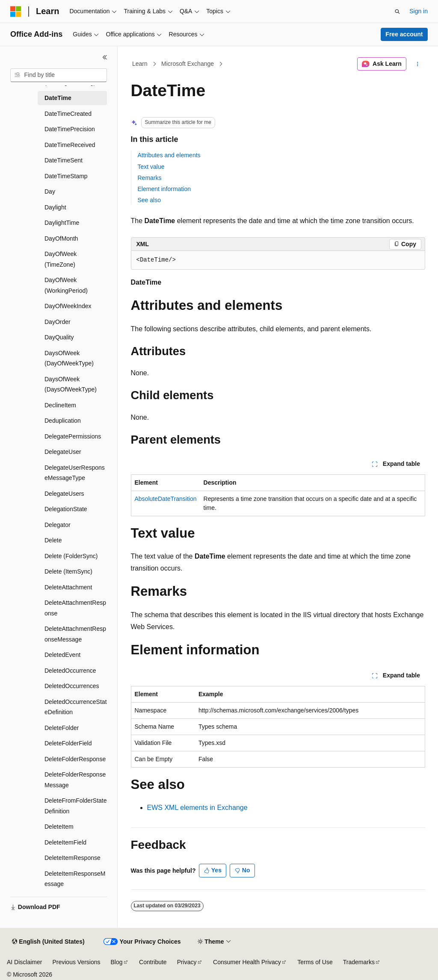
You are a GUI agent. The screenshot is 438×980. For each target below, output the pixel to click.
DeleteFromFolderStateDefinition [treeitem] (76, 806)
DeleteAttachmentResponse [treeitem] (75, 608)
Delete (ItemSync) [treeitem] (68, 571)
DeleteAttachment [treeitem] (68, 587)
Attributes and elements (169, 155)
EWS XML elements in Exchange (197, 808)
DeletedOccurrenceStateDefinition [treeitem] (76, 707)
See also (149, 200)
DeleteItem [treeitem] (59, 827)
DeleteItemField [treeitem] (65, 842)
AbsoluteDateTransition (166, 499)
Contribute (153, 962)
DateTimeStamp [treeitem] (66, 176)
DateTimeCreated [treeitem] (68, 114)
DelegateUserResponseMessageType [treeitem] (75, 473)
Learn (140, 64)
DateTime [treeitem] (58, 98)
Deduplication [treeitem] (63, 421)
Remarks (150, 178)
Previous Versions (76, 962)
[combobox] (59, 75)
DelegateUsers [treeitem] (64, 494)
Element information (164, 189)
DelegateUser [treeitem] (63, 452)
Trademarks (359, 962)
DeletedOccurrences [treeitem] (72, 686)
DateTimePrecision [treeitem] (70, 129)
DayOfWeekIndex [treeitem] (68, 306)
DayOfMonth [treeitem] (61, 238)
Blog (117, 962)
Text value (151, 167)
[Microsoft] (16, 12)
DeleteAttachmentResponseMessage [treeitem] (75, 634)
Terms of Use (315, 962)
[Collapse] (105, 57)
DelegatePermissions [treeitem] (73, 436)
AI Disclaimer (24, 962)
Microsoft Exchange (188, 64)
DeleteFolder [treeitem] (62, 728)
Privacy (187, 962)
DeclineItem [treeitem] (60, 405)
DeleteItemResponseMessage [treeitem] (75, 879)
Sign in (419, 11)
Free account (404, 34)
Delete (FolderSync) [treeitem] (71, 556)
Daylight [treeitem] (55, 207)
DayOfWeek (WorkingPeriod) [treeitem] (66, 285)
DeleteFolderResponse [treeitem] (75, 759)
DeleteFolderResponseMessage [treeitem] (75, 780)
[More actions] (417, 64)
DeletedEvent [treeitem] (62, 655)
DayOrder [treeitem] (58, 322)
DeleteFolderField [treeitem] (68, 743)
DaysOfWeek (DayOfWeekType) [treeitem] (69, 358)
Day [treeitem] (50, 191)
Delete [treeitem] (53, 540)
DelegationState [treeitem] (66, 509)
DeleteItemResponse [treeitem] (73, 858)
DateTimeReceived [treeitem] (70, 145)
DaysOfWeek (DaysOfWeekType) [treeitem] (71, 384)
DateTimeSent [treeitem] (64, 160)
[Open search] (397, 12)
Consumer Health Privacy (247, 962)
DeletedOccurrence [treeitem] (70, 671)
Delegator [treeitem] (58, 525)
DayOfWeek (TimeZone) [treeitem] (61, 259)
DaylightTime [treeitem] (62, 223)
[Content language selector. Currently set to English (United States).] (48, 942)
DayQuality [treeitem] (59, 337)
